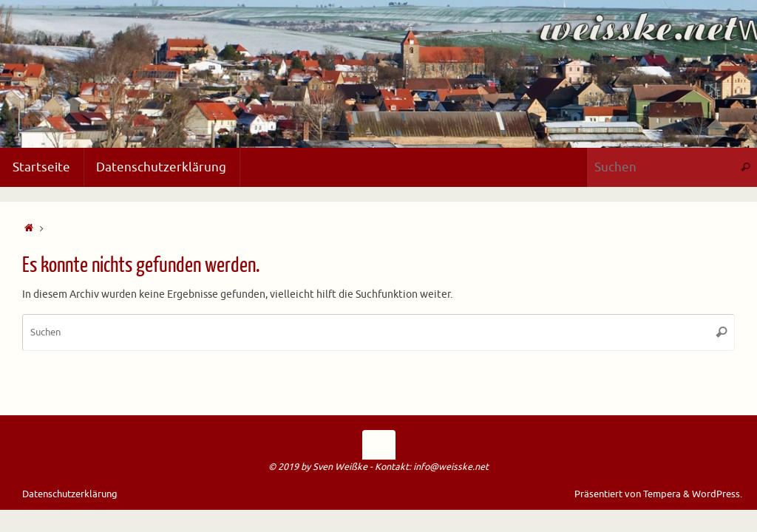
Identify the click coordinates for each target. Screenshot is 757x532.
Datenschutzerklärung (70, 494)
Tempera (662, 494)
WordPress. (717, 494)
